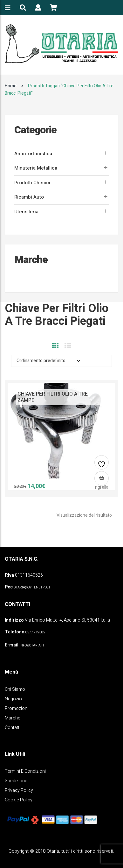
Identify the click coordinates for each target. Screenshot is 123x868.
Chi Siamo (15, 689)
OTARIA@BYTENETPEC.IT (33, 587)
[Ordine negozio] (46, 361)
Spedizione (16, 781)
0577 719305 (35, 632)
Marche (13, 718)
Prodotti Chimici (32, 183)
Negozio (13, 699)
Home (11, 86)
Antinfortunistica (33, 154)
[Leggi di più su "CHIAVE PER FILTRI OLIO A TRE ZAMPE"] (102, 478)
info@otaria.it (32, 646)
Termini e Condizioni (25, 771)
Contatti (13, 728)
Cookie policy (19, 800)
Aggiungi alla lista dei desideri (102, 465)
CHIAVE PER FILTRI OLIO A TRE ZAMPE (53, 397)
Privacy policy (19, 790)
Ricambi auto (29, 197)
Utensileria (26, 212)
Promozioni (17, 708)
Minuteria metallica (36, 168)
